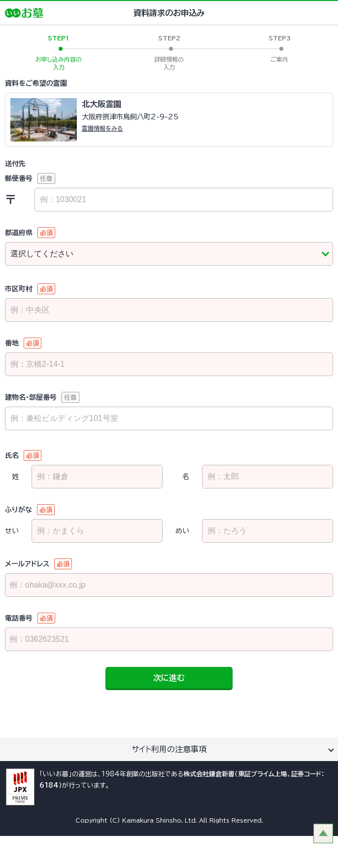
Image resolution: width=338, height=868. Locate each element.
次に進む (169, 678)
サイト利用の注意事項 (169, 749)
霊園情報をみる (102, 128)
